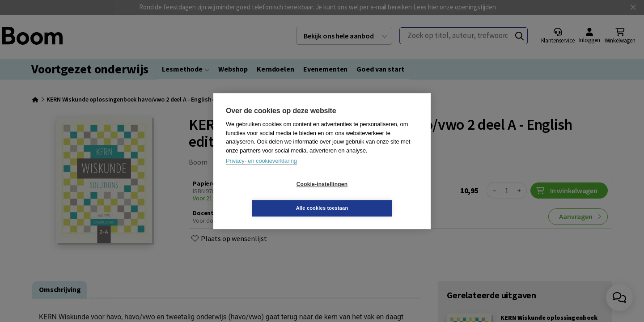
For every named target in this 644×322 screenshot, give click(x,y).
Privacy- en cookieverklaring (261, 173)
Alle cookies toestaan (375, 196)
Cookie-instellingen (269, 196)
